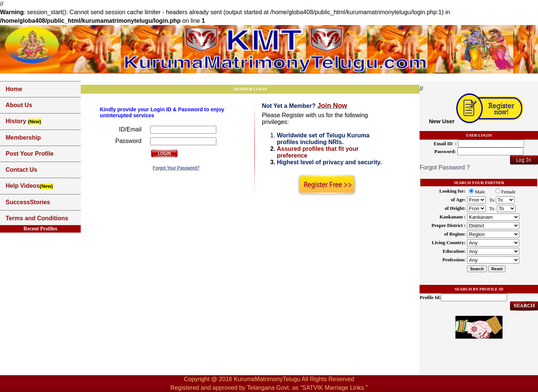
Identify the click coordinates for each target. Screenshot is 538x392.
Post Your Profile (30, 154)
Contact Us (21, 170)
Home (14, 89)
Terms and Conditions (37, 218)
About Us (19, 105)
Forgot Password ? (445, 167)
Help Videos (29, 186)
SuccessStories (28, 202)
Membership (23, 138)
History (23, 121)
